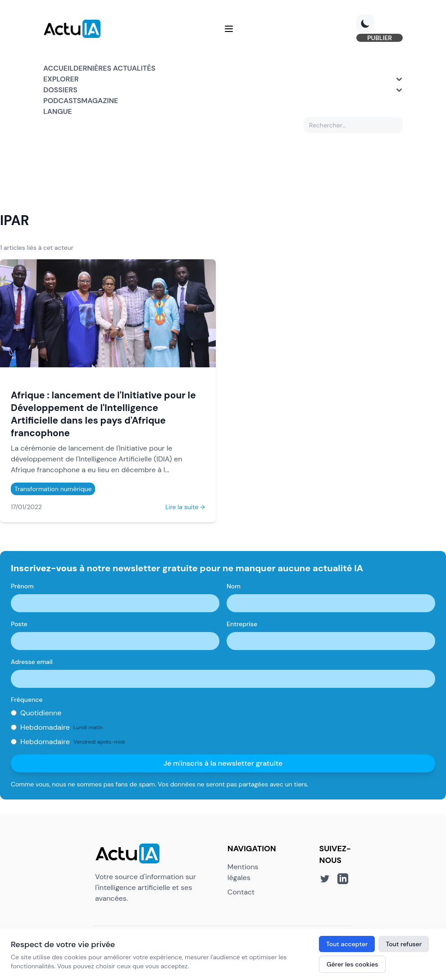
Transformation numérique (53, 489)
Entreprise (242, 624)
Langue (58, 111)
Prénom (22, 586)
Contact (241, 892)
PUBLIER (380, 38)
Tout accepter (347, 944)
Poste (19, 624)
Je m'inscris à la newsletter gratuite (223, 763)
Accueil (58, 68)
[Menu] (229, 29)
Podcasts (62, 101)
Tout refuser (404, 944)
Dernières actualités (114, 68)
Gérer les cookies (352, 964)
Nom (234, 586)
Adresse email (32, 662)
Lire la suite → (185, 507)
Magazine (100, 101)
